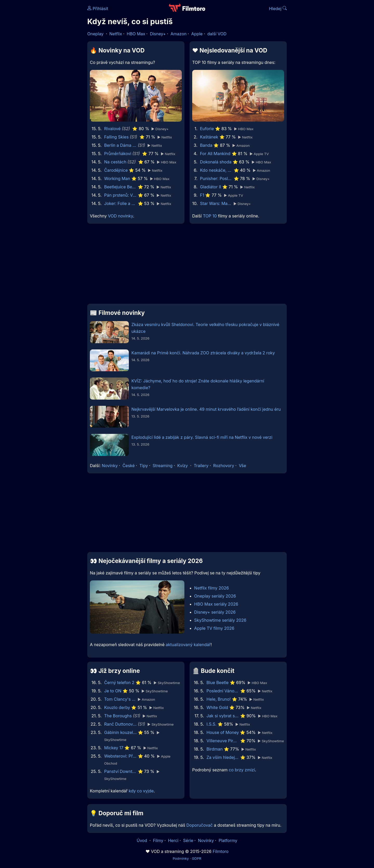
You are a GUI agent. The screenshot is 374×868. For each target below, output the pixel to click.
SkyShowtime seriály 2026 (220, 620)
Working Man (117, 178)
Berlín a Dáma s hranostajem (120, 145)
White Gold (217, 707)
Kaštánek (209, 137)
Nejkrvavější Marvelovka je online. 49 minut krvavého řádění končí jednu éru (206, 409)
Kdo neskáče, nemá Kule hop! (216, 170)
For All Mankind (215, 154)
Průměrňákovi (118, 154)
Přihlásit (98, 9)
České (128, 466)
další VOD (217, 34)
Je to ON (113, 691)
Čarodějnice (116, 170)
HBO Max (136, 34)
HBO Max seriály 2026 (216, 604)
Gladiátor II (211, 187)
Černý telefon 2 (119, 683)
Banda (206, 145)
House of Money (223, 732)
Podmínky (181, 858)
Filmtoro (221, 851)
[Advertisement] (50, 80)
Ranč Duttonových (120, 724)
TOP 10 (210, 216)
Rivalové (112, 129)
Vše (242, 466)
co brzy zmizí (242, 770)
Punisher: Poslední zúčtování (216, 178)
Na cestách (115, 162)
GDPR (196, 858)
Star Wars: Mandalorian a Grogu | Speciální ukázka (216, 203)
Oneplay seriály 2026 (215, 596)
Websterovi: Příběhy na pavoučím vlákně (120, 756)
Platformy (228, 840)
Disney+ (158, 34)
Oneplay (95, 34)
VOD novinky (120, 216)
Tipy (144, 466)
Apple (197, 34)
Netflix (116, 34)
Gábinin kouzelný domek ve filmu (120, 732)
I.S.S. (212, 724)
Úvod (142, 840)
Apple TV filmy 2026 (214, 628)
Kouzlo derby (117, 707)
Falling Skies (116, 137)
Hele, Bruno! (219, 699)
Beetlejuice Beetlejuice (120, 187)
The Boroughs (118, 716)
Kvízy (183, 466)
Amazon (179, 34)
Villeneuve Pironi (223, 741)
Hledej (278, 9)
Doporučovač (200, 825)
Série (188, 840)
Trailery (201, 466)
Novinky (110, 466)
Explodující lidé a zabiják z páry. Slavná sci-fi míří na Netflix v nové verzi (202, 437)
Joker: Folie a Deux (120, 203)
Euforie (207, 129)
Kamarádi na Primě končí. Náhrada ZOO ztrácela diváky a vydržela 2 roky (203, 353)
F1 (202, 195)
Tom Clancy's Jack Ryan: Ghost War (120, 699)
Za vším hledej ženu (223, 757)
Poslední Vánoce (223, 691)
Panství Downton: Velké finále (120, 771)
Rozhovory (224, 466)
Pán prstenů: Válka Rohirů (120, 195)
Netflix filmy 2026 (212, 588)
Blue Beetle (218, 683)
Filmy (158, 840)
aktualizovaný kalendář (188, 645)
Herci (173, 840)
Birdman (215, 749)
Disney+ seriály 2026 (215, 612)
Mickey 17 (114, 748)
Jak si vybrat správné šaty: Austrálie (223, 716)
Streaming (163, 466)
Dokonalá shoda (216, 162)
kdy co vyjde (141, 791)
